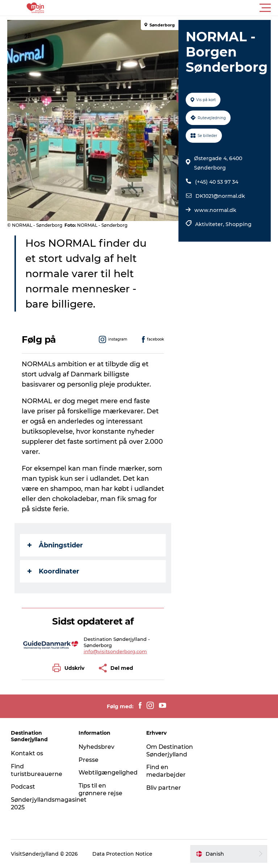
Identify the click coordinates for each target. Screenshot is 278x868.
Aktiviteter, (210, 224)
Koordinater (53, 571)
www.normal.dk (215, 210)
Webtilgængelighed (108, 773)
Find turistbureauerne (37, 770)
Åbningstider (55, 545)
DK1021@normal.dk (220, 196)
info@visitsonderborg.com (115, 651)
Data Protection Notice (122, 854)
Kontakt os (27, 753)
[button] (172, 8)
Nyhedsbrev (96, 747)
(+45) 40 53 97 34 (217, 182)
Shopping (239, 224)
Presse (89, 760)
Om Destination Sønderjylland (170, 751)
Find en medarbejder (166, 771)
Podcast (23, 787)
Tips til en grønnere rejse (100, 789)
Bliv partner (164, 788)
